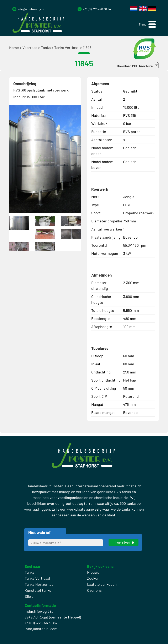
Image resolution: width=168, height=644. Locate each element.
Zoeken (93, 578)
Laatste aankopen (102, 584)
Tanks (46, 48)
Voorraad (30, 48)
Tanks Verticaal (67, 48)
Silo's (29, 596)
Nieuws (93, 572)
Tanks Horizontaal (40, 584)
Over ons (94, 590)
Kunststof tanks (38, 590)
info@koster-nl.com (32, 9)
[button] (147, 24)
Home (14, 48)
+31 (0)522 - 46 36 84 (97, 9)
